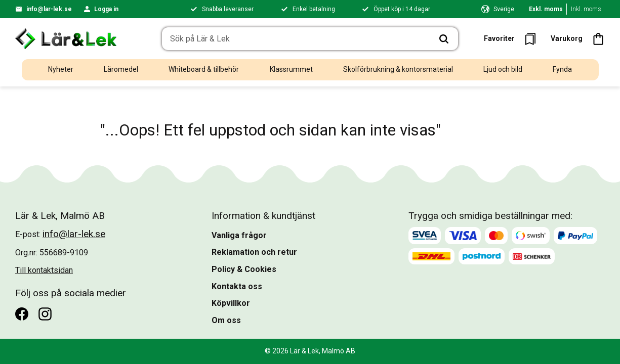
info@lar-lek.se (49, 9)
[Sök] (443, 39)
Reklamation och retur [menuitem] (254, 252)
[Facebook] (22, 314)
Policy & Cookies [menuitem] (244, 269)
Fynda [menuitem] (562, 69)
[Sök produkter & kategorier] (296, 39)
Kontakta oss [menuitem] (237, 286)
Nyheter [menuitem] (61, 69)
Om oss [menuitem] (226, 320)
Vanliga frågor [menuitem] (239, 235)
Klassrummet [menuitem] (291, 69)
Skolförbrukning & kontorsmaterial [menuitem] (398, 69)
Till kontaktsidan (44, 270)
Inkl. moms (586, 9)
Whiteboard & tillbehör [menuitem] (204, 69)
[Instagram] (45, 314)
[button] (513, 39)
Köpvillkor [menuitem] (231, 303)
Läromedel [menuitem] (121, 69)
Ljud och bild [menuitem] (503, 69)
